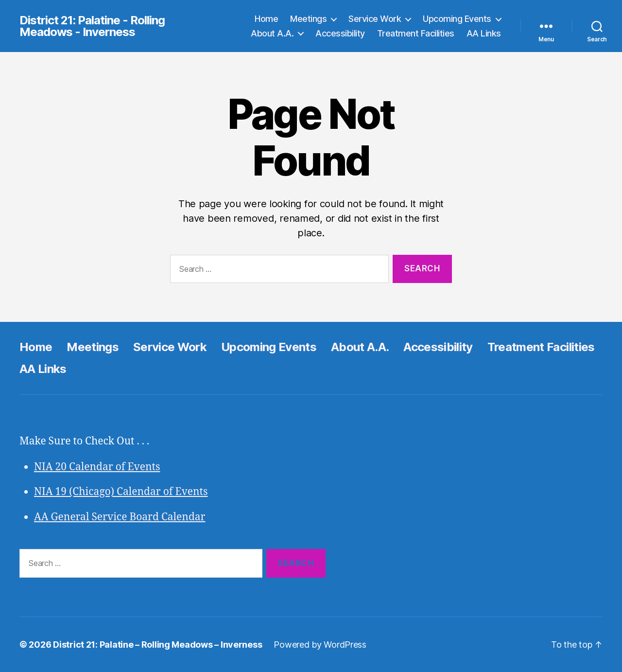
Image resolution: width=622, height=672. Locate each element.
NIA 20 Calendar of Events (97, 467)
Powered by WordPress (320, 645)
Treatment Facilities (416, 33)
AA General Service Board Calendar (120, 517)
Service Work (375, 19)
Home (266, 19)
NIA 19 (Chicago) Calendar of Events (121, 492)
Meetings (308, 19)
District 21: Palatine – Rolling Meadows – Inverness (157, 645)
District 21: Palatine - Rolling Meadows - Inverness (92, 26)
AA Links (484, 33)
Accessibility (340, 33)
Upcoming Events (457, 19)
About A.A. (272, 33)
